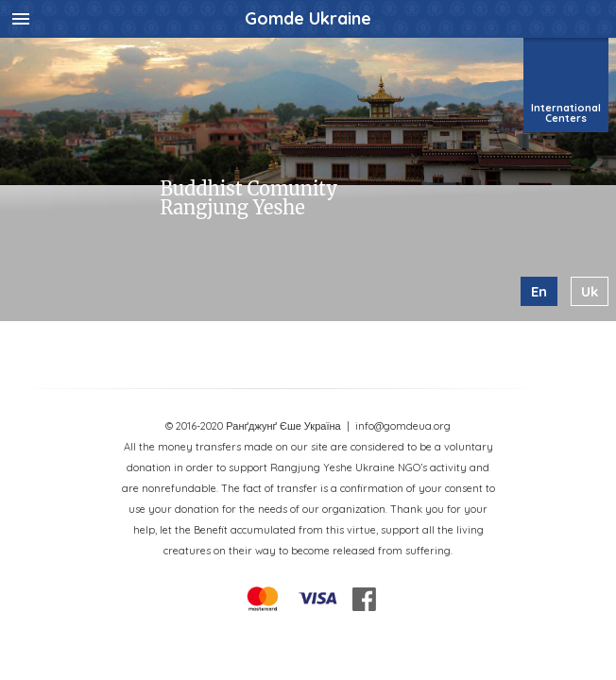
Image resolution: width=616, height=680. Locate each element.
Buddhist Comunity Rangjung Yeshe (248, 198)
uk (590, 291)
